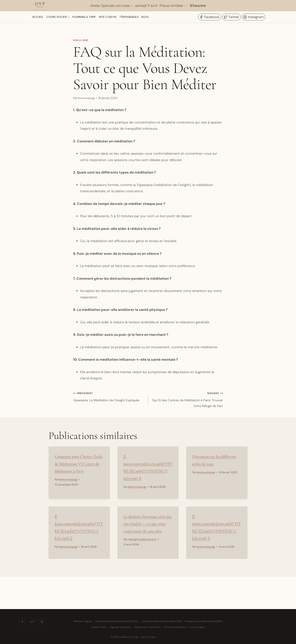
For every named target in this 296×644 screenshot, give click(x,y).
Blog (145, 17)
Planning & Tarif (84, 17)
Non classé (81, 40)
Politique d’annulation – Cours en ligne (184, 627)
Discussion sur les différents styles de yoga (212, 466)
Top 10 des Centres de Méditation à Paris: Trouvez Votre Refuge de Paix (187, 400)
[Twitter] (32, 622)
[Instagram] (43, 622)
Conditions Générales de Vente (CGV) (162, 621)
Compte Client (99, 627)
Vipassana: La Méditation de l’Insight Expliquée (109, 400)
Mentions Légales (83, 621)
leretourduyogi (87, 98)
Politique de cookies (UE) (147, 627)
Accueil (38, 17)
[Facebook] (22, 622)
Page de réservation (121, 627)
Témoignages (129, 17)
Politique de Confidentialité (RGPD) (204, 621)
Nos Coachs (108, 17)
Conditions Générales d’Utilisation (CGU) (117, 621)
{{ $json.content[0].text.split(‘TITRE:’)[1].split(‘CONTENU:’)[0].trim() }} (148, 473)
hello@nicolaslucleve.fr (142, 557)
